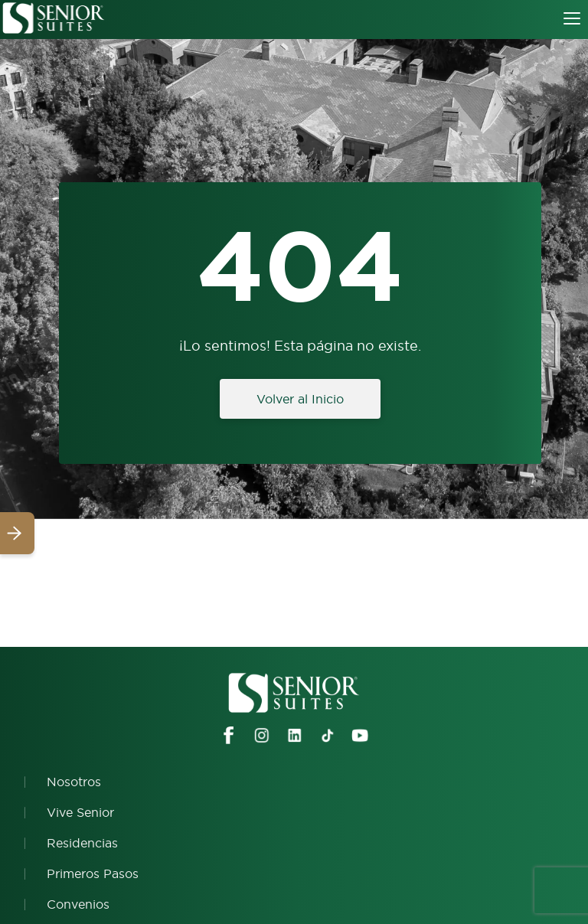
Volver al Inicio (300, 399)
